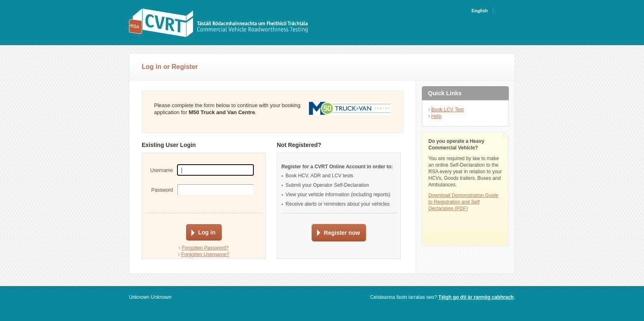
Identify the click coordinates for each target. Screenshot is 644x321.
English (480, 11)
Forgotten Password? (205, 248)
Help (436, 116)
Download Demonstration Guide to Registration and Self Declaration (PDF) (463, 202)
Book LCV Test (447, 110)
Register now (342, 233)
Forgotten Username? (205, 255)
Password (162, 190)
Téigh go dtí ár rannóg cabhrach (476, 297)
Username (162, 170)
